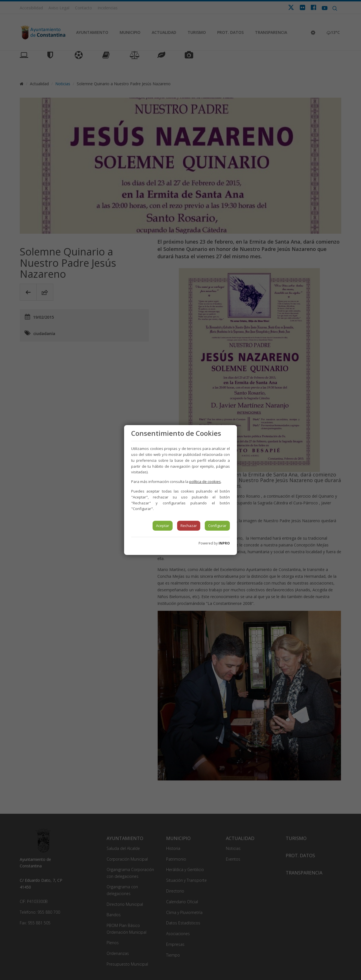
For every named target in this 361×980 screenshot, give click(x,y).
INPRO (224, 543)
